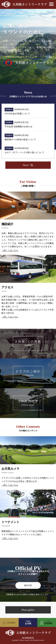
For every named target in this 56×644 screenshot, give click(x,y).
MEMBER (11, 623)
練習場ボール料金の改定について (20, 140)
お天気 (28, 622)
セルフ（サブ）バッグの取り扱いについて (24, 152)
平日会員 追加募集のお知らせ (19, 127)
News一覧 (28, 165)
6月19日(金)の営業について (17, 114)
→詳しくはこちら (10, 250)
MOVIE (28, 585)
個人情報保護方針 (28, 638)
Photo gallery (28, 610)
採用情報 (48, 622)
